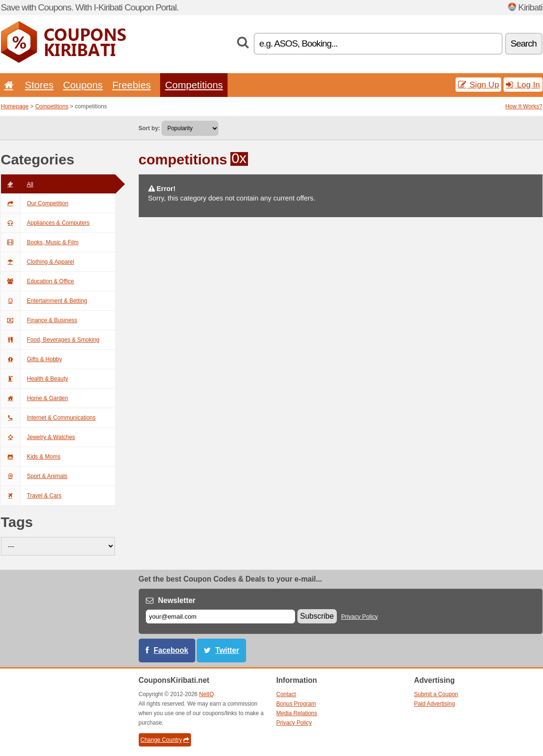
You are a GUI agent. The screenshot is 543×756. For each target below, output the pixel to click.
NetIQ (206, 694)
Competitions (194, 85)
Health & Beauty (35, 379)
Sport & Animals (34, 476)
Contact (286, 694)
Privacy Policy (360, 617)
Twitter (227, 650)
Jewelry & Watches (38, 437)
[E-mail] (220, 617)
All (17, 184)
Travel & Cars (31, 496)
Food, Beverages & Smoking (50, 340)
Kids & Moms (31, 457)
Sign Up (479, 85)
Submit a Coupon (436, 694)
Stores (39, 85)
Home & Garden (35, 398)
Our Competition (35, 203)
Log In (523, 85)
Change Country (165, 740)
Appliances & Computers (45, 223)
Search (524, 43)
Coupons (83, 85)
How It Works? (524, 106)
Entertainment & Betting (44, 301)
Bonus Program (296, 704)
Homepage (15, 106)
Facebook (171, 650)
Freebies (131, 85)
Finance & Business (39, 320)
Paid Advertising (435, 704)
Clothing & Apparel (38, 262)
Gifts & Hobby (32, 359)
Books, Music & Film (40, 242)
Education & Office (38, 281)
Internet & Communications (48, 418)
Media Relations (297, 713)
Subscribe (317, 616)
